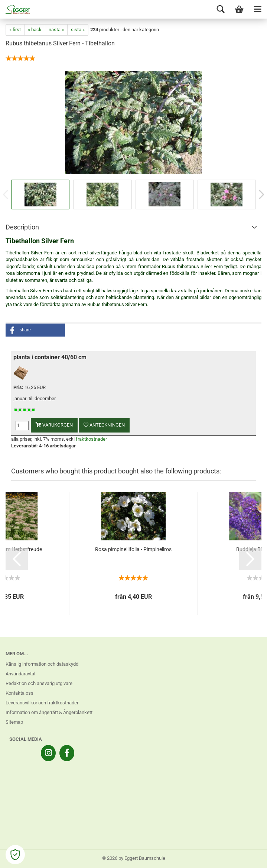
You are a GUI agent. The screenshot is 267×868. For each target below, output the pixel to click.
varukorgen (54, 425)
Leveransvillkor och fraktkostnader (42, 703)
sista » (78, 30)
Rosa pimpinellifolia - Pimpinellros (133, 549)
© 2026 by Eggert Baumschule (134, 858)
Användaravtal (20, 674)
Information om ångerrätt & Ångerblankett (49, 712)
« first (15, 30)
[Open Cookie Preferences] (15, 855)
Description (22, 227)
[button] (35, 330)
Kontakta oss (19, 693)
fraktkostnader (91, 439)
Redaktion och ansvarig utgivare (39, 683)
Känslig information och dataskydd (42, 664)
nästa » (56, 30)
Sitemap (14, 722)
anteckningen (104, 425)
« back (35, 30)
